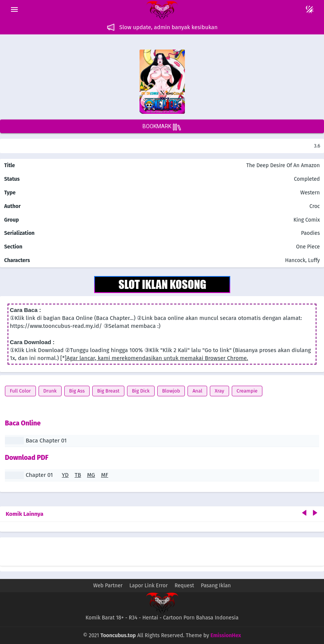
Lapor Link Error (148, 586)
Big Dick (141, 391)
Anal (197, 391)
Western (309, 193)
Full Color (20, 391)
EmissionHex (226, 635)
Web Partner (108, 586)
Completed (307, 179)
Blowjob (171, 391)
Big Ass (77, 391)
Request (184, 586)
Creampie (247, 391)
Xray (219, 391)
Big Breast (108, 391)
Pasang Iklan (216, 586)
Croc (315, 206)
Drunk (50, 391)
